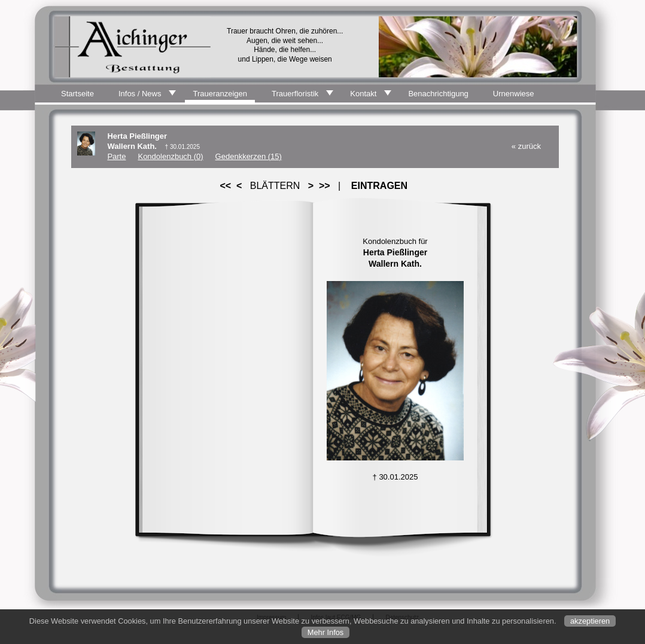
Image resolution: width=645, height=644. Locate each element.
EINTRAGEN (379, 186)
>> (324, 186)
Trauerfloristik (295, 94)
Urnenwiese (514, 94)
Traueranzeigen (220, 94)
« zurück (526, 146)
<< (226, 186)
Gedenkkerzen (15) (249, 156)
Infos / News (140, 94)
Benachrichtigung (438, 94)
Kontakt (363, 94)
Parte (116, 156)
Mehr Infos (325, 632)
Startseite (77, 94)
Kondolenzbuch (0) (170, 156)
